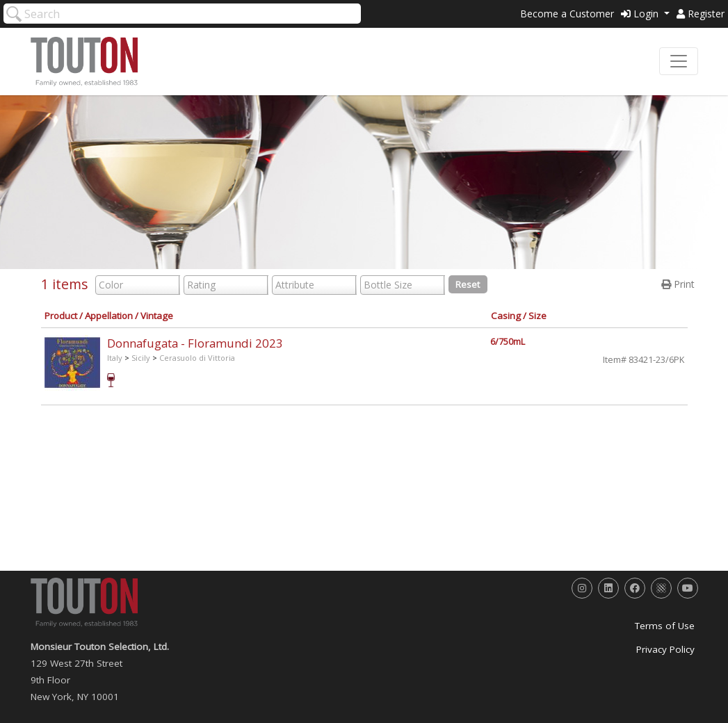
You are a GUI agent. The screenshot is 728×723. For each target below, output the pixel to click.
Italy (115, 358)
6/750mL (508, 342)
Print (678, 284)
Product (61, 316)
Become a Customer (567, 14)
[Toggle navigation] (679, 61)
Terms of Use (665, 626)
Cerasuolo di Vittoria (197, 358)
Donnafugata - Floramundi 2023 (195, 343)
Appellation (109, 316)
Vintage (157, 316)
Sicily (141, 358)
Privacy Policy (665, 649)
